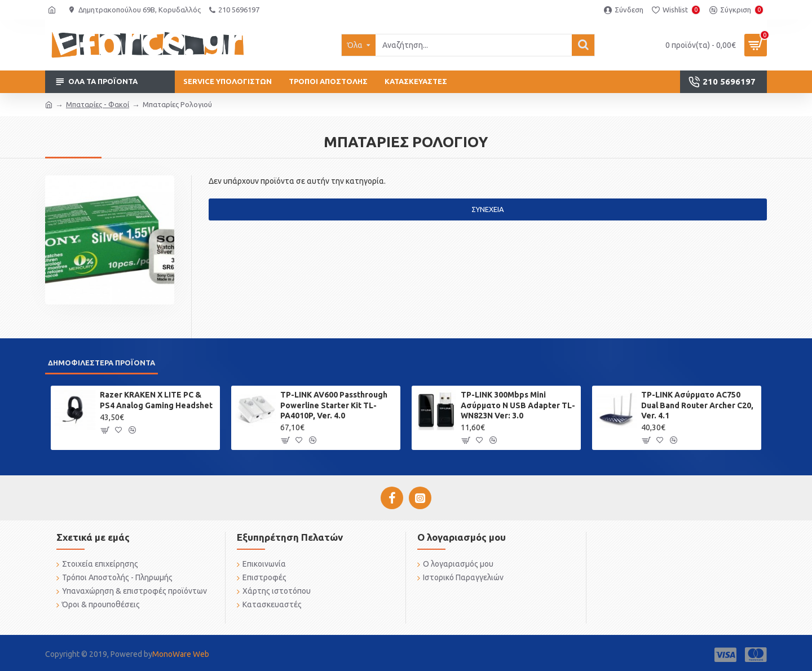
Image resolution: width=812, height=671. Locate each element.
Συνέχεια (488, 209)
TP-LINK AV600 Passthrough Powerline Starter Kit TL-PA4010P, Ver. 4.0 (334, 405)
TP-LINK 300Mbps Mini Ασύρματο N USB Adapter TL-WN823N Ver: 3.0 (518, 405)
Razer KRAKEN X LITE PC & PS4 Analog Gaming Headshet (156, 400)
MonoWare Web (181, 654)
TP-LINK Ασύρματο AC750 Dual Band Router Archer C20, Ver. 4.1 (697, 405)
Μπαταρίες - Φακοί (98, 104)
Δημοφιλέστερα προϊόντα (101, 363)
